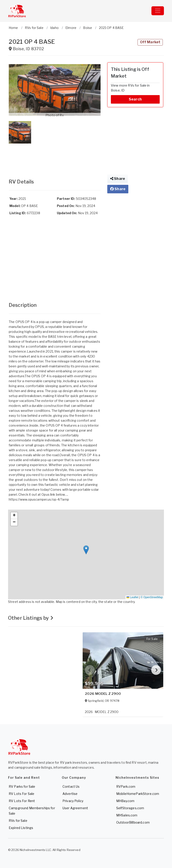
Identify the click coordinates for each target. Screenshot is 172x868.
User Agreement (75, 808)
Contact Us (71, 786)
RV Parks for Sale (22, 786)
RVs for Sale (18, 821)
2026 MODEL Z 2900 (103, 694)
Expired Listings (21, 828)
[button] (55, 90)
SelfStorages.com (130, 808)
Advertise (70, 794)
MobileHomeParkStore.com (138, 794)
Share (118, 179)
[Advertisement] (55, 157)
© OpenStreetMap (152, 597)
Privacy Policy (73, 801)
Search (135, 99)
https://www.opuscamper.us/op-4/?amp (39, 499)
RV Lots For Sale (21, 794)
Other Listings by (31, 618)
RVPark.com (126, 786)
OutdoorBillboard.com (133, 822)
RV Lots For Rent (22, 801)
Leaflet (132, 597)
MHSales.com (127, 815)
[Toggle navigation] (158, 11)
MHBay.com (125, 801)
